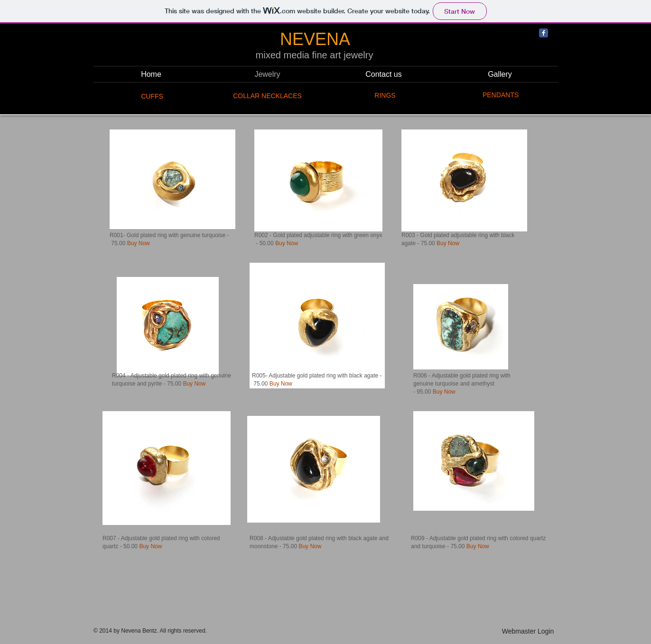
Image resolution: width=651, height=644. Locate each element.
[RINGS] (385, 96)
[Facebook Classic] (544, 33)
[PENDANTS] (501, 95)
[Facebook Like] (590, 100)
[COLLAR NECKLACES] (267, 96)
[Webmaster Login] (528, 632)
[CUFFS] (152, 97)
